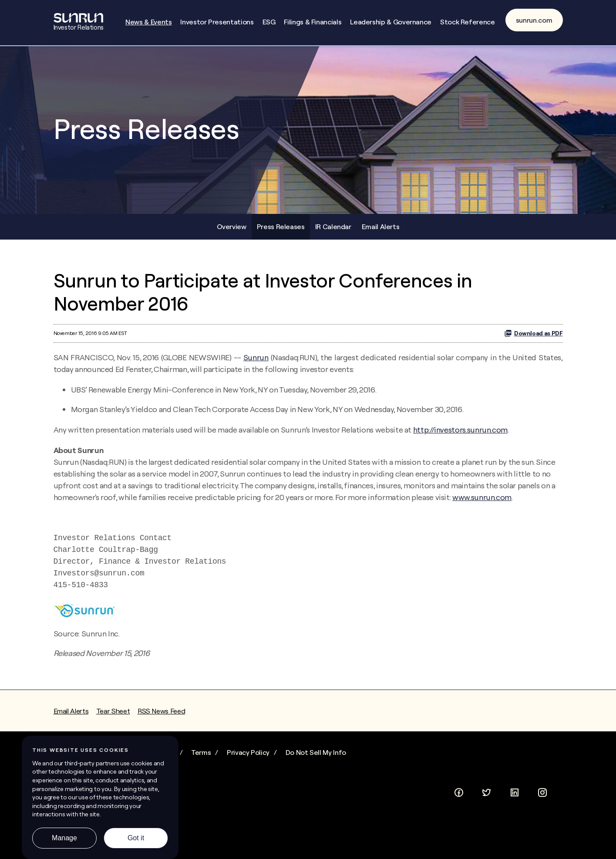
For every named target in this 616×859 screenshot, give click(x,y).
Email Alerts (381, 227)
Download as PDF (534, 333)
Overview (232, 227)
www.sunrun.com (482, 497)
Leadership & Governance (391, 22)
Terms (201, 752)
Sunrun (256, 357)
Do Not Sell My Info (316, 752)
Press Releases (281, 227)
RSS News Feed (161, 711)
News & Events (148, 22)
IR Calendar (333, 227)
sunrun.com (534, 20)
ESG (269, 22)
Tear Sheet (113, 711)
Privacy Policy (248, 752)
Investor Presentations (217, 22)
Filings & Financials (313, 22)
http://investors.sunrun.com (460, 430)
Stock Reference (468, 22)
